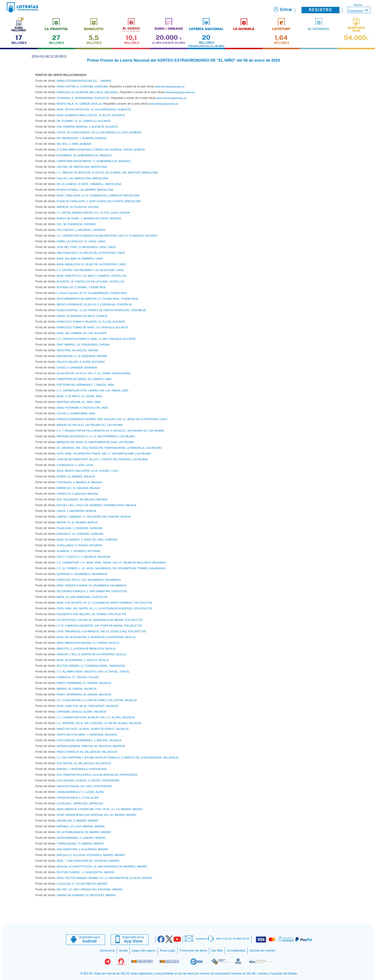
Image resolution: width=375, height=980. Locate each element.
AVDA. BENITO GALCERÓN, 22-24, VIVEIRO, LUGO (88, 471)
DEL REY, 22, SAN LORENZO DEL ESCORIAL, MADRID (90, 889)
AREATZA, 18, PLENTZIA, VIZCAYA (78, 207)
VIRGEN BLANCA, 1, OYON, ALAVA (78, 798)
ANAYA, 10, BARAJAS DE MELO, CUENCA (82, 316)
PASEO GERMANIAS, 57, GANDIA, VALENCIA (84, 683)
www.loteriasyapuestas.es (170, 87)
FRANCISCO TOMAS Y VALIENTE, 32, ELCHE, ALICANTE (91, 322)
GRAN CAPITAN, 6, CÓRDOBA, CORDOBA (82, 87)
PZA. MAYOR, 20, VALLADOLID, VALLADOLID (84, 763)
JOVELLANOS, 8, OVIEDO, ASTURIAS (79, 545)
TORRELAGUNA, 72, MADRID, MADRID (80, 844)
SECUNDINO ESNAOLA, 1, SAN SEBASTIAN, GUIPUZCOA (92, 591)
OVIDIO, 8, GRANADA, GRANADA (77, 368)
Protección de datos (193, 951)
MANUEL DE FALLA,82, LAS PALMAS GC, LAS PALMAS (90, 425)
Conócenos (107, 951)
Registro (320, 10)
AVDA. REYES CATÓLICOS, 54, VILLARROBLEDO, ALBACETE (94, 109)
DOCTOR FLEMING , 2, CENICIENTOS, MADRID (85, 872)
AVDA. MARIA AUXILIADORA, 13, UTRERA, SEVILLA (88, 643)
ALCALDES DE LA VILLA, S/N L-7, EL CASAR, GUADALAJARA (94, 373)
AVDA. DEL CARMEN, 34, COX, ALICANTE (82, 333)
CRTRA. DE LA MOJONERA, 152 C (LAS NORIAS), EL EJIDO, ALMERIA (99, 132)
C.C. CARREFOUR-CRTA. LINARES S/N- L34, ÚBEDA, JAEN (93, 390)
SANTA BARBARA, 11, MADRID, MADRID (81, 838)
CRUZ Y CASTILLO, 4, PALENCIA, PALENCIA (83, 557)
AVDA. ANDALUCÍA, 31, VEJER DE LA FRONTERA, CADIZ (91, 264)
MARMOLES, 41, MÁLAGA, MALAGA (78, 488)
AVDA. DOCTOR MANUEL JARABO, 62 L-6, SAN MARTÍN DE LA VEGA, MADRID (104, 878)
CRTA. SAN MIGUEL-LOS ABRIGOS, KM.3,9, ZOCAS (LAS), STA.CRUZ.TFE (101, 631)
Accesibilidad (236, 951)
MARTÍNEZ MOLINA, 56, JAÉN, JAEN (79, 402)
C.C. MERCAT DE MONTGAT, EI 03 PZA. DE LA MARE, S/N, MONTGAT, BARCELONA (107, 173)
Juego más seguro (144, 951)
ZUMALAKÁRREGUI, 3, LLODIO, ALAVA (80, 792)
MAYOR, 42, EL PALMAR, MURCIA (77, 522)
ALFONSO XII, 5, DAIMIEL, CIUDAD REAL (82, 287)
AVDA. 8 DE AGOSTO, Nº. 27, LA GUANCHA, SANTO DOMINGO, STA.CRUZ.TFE (105, 603)
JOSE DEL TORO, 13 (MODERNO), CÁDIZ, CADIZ (86, 247)
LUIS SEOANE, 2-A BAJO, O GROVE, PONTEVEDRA (88, 780)
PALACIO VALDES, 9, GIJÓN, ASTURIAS (81, 362)
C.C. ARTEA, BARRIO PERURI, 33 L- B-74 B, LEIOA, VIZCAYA (93, 213)
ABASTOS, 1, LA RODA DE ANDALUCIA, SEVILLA (86, 649)
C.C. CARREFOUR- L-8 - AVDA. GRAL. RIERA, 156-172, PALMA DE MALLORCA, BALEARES (111, 563)
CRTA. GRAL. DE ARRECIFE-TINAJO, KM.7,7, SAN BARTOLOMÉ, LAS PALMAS (104, 454)
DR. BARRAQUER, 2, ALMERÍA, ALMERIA (82, 138)
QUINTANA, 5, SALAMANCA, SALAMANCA (82, 574)
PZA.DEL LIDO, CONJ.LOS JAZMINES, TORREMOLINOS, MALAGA (97, 505)
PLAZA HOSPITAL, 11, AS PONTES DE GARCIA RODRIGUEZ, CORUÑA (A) (101, 310)
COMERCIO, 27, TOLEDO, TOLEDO (78, 677)
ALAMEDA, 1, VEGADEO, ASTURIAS (78, 551)
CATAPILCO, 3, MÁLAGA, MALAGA (77, 494)
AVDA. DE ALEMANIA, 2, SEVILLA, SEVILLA (83, 660)
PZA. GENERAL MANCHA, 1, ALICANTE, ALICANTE (87, 127)
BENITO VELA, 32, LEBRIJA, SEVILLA (79, 104)
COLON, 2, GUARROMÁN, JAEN (76, 413)
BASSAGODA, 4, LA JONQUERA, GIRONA (82, 356)
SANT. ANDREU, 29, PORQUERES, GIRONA (83, 345)
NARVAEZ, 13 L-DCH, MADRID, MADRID (81, 826)
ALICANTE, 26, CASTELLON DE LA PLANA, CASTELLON (91, 282)
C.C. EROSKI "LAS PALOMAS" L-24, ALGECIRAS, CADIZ (90, 270)
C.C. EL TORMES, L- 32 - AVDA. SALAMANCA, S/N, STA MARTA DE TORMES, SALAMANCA (111, 568)
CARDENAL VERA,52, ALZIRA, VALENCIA (82, 712)
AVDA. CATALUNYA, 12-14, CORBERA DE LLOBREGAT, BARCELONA (98, 195)
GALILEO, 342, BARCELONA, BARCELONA (82, 178)
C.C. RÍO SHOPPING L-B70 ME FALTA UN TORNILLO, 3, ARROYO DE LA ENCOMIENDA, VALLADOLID (118, 758)
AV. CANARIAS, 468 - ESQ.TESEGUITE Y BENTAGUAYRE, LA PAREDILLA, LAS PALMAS (109, 448)
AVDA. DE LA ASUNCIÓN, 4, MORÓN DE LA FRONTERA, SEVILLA (96, 637)
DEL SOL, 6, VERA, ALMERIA (74, 144)
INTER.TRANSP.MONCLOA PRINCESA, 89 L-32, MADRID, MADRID (97, 815)
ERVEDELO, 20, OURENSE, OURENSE (80, 534)
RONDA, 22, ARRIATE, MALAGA (76, 476)
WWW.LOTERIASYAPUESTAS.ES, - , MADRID (84, 81)
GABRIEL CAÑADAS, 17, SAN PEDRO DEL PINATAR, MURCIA (94, 517)
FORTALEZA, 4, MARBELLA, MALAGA (79, 482)
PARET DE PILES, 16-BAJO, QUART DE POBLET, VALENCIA (93, 729)
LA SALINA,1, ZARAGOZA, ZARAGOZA (80, 803)
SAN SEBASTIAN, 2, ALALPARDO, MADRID (83, 849)
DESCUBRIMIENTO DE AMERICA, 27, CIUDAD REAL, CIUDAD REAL (98, 299)
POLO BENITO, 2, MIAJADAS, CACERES (81, 230)
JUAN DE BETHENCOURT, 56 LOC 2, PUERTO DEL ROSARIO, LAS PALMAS (102, 459)
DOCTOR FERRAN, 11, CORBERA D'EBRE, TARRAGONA (91, 666)
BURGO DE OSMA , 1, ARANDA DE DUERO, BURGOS (89, 218)
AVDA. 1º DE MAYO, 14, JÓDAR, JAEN (80, 396)
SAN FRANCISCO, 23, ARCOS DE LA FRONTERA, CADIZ (91, 253)
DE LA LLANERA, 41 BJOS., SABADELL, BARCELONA (89, 184)
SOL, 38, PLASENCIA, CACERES (76, 224)
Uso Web (217, 951)
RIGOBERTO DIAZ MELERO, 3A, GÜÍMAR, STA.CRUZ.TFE (92, 614)
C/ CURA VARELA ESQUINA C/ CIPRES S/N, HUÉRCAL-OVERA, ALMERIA (101, 150)
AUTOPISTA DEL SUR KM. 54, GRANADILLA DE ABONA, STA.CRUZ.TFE (100, 620)
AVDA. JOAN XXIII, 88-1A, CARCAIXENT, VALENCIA (88, 706)
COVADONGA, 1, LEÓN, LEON (75, 465)
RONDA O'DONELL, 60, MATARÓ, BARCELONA (85, 190)
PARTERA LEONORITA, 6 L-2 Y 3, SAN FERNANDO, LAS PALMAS (96, 436)
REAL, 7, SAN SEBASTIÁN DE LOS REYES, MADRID (88, 861)
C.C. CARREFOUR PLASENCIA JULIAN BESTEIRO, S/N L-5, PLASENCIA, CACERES (107, 236)
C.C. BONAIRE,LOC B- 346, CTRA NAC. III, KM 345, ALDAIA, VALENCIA (99, 723)
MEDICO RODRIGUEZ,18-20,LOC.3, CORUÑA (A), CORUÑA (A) (94, 304)
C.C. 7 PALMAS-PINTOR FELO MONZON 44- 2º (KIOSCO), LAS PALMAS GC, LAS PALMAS (111, 431)
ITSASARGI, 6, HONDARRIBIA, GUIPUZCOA (83, 98)
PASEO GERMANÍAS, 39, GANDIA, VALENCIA (84, 694)
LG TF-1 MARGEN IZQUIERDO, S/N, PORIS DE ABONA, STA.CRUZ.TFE (99, 626)
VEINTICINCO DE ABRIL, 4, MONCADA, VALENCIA (87, 735)
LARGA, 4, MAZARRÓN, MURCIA (76, 511)
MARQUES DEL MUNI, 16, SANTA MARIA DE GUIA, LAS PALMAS (95, 442)
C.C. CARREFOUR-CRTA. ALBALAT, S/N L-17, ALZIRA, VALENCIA (96, 717)
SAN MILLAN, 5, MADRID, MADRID (77, 821)
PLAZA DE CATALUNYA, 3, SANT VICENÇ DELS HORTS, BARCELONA (99, 201)
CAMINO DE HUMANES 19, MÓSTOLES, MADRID (86, 895)
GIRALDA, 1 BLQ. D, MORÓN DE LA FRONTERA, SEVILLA (91, 654)
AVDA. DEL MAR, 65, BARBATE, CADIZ (80, 259)
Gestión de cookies (262, 951)
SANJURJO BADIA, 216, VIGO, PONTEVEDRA (84, 786)
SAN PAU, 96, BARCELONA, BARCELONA (82, 167)
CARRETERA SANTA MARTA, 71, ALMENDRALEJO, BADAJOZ (94, 161)
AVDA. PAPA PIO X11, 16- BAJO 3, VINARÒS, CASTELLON (92, 276)
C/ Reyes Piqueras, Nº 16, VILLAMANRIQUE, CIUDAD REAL (92, 293)
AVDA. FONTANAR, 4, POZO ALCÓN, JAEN (82, 408)
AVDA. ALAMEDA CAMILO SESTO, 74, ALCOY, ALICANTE (91, 115)
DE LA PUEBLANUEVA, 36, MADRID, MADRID (84, 832)
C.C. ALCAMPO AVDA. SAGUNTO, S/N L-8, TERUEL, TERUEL (93, 671)
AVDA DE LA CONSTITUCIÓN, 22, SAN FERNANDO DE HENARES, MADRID (102, 866)
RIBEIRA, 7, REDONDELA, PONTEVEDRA (82, 769)
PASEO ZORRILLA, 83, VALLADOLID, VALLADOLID (87, 752)
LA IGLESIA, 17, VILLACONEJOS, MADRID (82, 884)
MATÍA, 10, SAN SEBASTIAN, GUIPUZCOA (82, 597)
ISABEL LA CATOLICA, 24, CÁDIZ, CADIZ (81, 241)
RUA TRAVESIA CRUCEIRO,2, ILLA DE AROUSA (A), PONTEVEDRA (97, 775)
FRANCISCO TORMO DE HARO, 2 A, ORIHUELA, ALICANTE (93, 327)
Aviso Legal (168, 951)
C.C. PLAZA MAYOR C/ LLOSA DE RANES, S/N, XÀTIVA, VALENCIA (97, 700)
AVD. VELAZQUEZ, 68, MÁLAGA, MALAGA (82, 499)
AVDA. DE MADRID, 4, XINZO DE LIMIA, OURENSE (87, 540)
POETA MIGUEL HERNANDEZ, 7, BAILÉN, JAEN (85, 385)
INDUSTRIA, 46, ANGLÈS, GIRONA (77, 350)
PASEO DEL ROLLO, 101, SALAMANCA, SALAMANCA (89, 580)
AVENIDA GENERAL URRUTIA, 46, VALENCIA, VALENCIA (91, 746)
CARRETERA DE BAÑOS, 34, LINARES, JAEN (84, 379)
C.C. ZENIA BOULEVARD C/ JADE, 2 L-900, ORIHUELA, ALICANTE (96, 339)
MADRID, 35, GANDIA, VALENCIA (77, 689)
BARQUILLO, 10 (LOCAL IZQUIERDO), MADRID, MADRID (91, 855)
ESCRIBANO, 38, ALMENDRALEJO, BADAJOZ (84, 155)
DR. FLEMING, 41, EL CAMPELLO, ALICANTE (84, 121)
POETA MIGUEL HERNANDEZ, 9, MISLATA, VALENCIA (89, 740)
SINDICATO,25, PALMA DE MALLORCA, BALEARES (87, 92)
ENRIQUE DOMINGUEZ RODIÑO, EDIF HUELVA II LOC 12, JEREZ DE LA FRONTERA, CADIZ (112, 419)
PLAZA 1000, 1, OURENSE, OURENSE (80, 528)
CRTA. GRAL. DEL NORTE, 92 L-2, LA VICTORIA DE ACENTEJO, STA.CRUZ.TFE (105, 608)
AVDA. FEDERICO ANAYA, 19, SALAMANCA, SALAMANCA (91, 585)
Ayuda (123, 951)
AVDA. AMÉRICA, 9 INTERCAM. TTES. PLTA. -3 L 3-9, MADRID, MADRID (100, 809)
